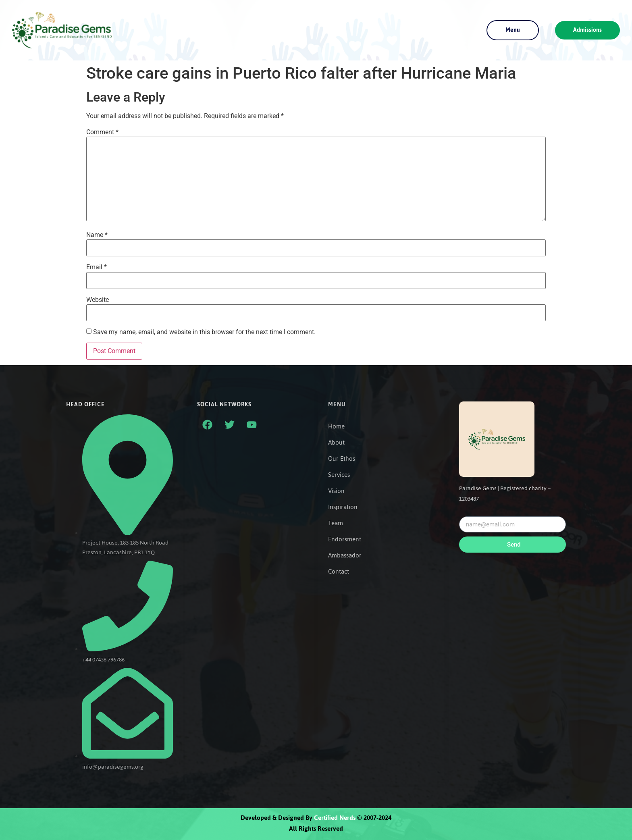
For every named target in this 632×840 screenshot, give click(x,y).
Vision (336, 491)
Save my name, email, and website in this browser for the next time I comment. (204, 332)
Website (98, 300)
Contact (339, 572)
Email (97, 267)
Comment (102, 132)
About (336, 443)
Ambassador (345, 555)
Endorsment (345, 539)
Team (336, 523)
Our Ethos (342, 459)
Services (339, 475)
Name (97, 235)
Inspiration (343, 507)
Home (336, 426)
